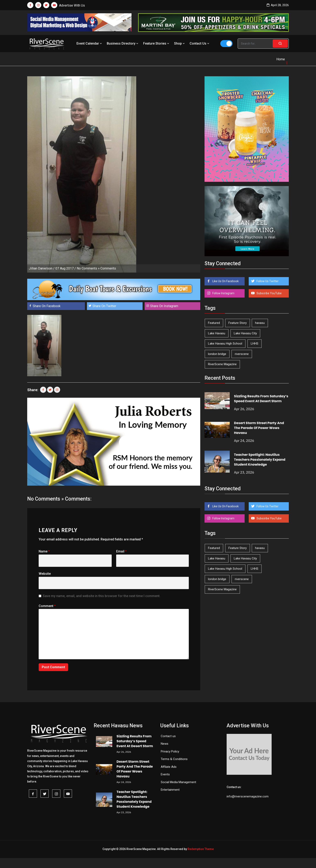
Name (44, 551)
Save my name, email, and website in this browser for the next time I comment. (102, 596)
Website (45, 574)
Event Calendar (90, 43)
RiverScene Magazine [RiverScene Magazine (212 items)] (222, 364)
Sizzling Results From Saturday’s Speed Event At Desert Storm (261, 399)
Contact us (168, 736)
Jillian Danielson (41, 268)
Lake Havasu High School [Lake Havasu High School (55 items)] (225, 344)
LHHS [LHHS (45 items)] (255, 344)
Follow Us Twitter (267, 281)
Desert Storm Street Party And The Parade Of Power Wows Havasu (259, 428)
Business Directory (123, 43)
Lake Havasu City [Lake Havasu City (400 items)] (245, 333)
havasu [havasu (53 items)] (260, 323)
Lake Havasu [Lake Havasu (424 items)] (217, 333)
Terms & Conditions (174, 759)
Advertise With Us (72, 5)
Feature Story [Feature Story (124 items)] (238, 323)
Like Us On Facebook (225, 281)
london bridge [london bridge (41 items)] (217, 354)
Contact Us (200, 43)
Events (165, 774)
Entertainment (170, 790)
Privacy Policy (170, 751)
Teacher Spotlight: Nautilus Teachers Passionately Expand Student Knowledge (260, 460)
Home (281, 59)
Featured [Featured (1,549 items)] (214, 323)
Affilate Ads (169, 767)
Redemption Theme (201, 849)
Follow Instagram (223, 293)
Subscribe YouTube (269, 293)
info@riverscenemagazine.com (248, 796)
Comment (47, 606)
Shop (180, 43)
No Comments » (88, 268)
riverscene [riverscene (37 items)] (242, 354)
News (165, 744)
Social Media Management (178, 782)
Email (121, 551)
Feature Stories (157, 43)
